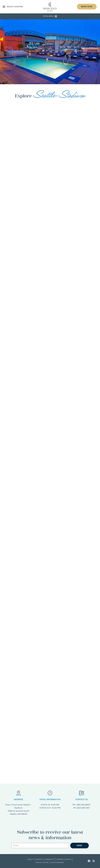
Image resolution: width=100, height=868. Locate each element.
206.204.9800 (83, 805)
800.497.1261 (83, 808)
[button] (50, 16)
